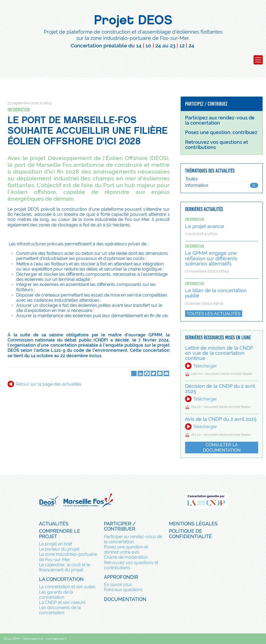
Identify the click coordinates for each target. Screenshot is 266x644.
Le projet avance (205, 226)
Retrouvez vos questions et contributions (131, 565)
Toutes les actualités (214, 314)
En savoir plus (118, 585)
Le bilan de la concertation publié (216, 293)
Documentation (125, 599)
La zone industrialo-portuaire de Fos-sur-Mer (68, 557)
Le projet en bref (55, 544)
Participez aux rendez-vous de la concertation (220, 120)
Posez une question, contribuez (221, 132)
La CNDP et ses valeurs (62, 602)
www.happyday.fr (56, 639)
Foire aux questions (123, 590)
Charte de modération (126, 557)
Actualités (54, 524)
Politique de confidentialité (190, 534)
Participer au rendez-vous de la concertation (133, 539)
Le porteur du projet (59, 549)
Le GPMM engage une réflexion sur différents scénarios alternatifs (211, 258)
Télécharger (205, 366)
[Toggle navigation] (258, 60)
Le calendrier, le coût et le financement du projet (65, 567)
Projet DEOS (133, 20)
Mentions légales (193, 524)
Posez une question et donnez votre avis (126, 549)
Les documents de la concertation (60, 610)
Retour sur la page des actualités (49, 384)
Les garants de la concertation (56, 595)
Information (19, 110)
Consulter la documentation (222, 447)
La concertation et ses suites (67, 587)
